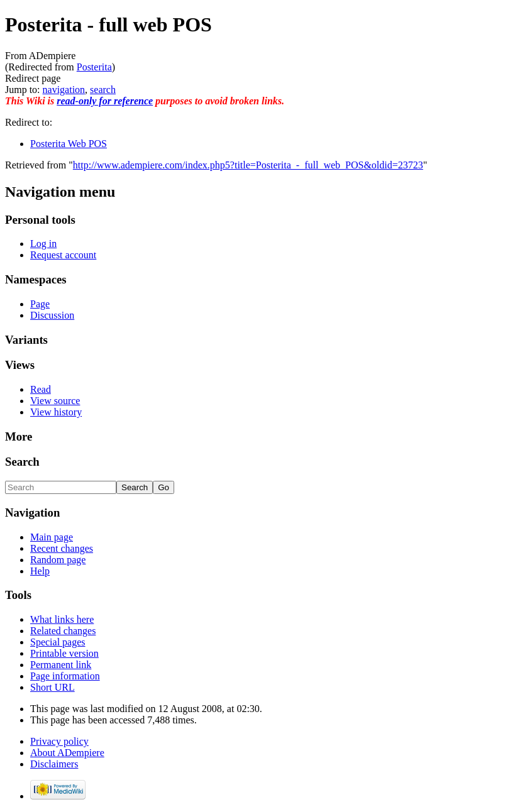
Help (40, 571)
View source (55, 401)
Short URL (53, 687)
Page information (65, 676)
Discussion (52, 315)
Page (40, 304)
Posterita (94, 67)
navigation (64, 90)
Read (41, 389)
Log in (43, 244)
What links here (62, 619)
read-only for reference (105, 101)
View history (56, 412)
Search (22, 462)
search (103, 90)
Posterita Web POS (69, 144)
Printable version (64, 653)
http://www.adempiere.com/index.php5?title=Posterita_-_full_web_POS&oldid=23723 (248, 165)
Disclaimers (54, 764)
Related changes (63, 631)
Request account (63, 255)
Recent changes (62, 548)
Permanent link (61, 665)
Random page (58, 560)
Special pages (58, 642)
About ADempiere (67, 753)
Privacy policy (59, 741)
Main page (52, 537)
